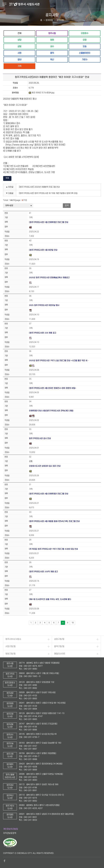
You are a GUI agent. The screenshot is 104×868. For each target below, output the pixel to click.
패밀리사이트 (60, 654)
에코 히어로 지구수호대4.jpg (41, 93)
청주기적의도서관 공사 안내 (40, 438)
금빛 (19, 46)
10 (73, 623)
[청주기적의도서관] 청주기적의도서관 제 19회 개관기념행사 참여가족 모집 (48, 193)
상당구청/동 (59, 639)
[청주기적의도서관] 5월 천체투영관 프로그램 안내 (49, 222)
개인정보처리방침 (11, 829)
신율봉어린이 (85, 53)
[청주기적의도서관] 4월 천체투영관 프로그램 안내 (49, 494)
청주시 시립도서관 (56, 4)
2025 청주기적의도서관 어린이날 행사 (44, 305)
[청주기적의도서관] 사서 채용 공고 (43, 333)
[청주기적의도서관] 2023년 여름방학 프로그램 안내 (39, 187)
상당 (19, 40)
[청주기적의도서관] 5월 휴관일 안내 (43, 250)
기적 (19, 66)
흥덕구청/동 (59, 646)
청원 (52, 40)
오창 (85, 40)
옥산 (52, 60)
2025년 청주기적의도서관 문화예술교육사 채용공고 (49, 278)
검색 (67, 206)
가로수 (85, 60)
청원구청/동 (10, 654)
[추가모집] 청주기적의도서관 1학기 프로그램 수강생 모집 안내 (53, 549)
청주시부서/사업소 (13, 639)
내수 (52, 46)
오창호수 (85, 33)
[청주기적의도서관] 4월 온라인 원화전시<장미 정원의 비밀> (53, 388)
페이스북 (5, 861)
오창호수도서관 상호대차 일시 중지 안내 (45, 466)
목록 (7, 178)
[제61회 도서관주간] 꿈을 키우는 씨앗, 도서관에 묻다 (50, 599)
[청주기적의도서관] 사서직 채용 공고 (43, 572)
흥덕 (52, 53)
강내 (19, 60)
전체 (19, 33)
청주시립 (52, 33)
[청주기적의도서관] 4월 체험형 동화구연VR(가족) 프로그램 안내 (54, 521)
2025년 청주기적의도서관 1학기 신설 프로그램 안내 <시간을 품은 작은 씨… (59, 361)
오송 (85, 46)
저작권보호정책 (10, 833)
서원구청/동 (10, 646)
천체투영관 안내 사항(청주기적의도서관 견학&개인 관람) (51, 411)
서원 (19, 53)
